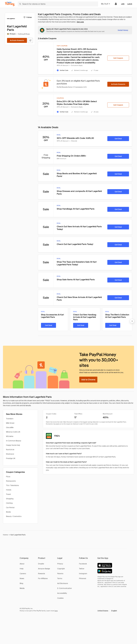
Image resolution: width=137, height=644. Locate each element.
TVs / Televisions (12, 485)
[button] (107, 611)
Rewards (41, 574)
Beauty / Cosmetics (14, 516)
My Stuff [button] (106, 4)
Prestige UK (11, 458)
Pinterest (83, 578)
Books (8, 512)
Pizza (8, 477)
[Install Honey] (123, 30)
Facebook (83, 564)
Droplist (41, 564)
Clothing (9, 503)
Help (22, 569)
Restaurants (11, 481)
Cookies (60, 598)
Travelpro (10, 419)
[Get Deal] (118, 139)
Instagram (83, 574)
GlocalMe (10, 427)
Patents (60, 574)
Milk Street (10, 423)
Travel (8, 494)
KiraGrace (10, 454)
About (22, 564)
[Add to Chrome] (88, 380)
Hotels (9, 490)
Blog (21, 583)
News (22, 578)
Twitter (82, 569)
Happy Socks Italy (13, 445)
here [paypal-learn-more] (56, 611)
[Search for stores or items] (58, 4)
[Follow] (28, 17)
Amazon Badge (44, 569)
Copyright (61, 569)
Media (22, 588)
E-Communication (64, 588)
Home (5, 535)
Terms (60, 578)
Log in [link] (130, 4)
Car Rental (10, 507)
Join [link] (123, 4)
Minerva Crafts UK (13, 432)
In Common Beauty (14, 441)
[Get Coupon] (118, 58)
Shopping (10, 499)
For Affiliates (43, 578)
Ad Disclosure (63, 583)
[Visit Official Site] (30, 40)
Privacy (60, 564)
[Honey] (10, 4)
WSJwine (10, 436)
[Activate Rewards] (17, 40)
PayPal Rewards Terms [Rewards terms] (64, 87)
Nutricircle (10, 450)
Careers (23, 574)
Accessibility (62, 593)
